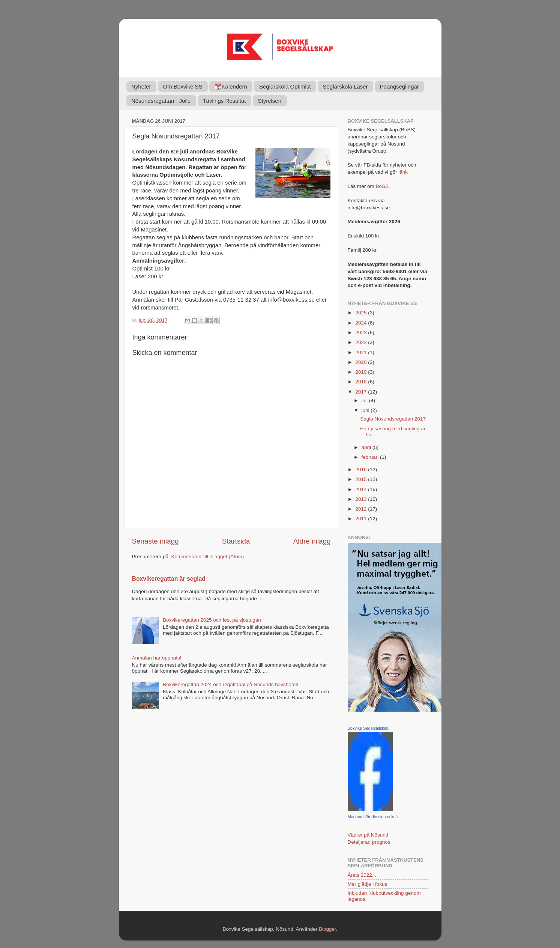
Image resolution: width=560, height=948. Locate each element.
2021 (362, 352)
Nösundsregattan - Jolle (161, 101)
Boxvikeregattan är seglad (169, 579)
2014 (362, 489)
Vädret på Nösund (368, 835)
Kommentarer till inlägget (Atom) (208, 557)
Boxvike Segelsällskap (368, 728)
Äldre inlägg (312, 541)
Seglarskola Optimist (285, 86)
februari (371, 457)
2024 (362, 323)
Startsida (236, 541)
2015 (362, 479)
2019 (362, 372)
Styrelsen (270, 101)
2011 (362, 519)
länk (403, 172)
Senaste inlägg (155, 541)
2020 (362, 362)
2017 (362, 392)
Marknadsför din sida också (373, 817)
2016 (362, 469)
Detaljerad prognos (369, 842)
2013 (362, 499)
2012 (362, 509)
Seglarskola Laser (345, 86)
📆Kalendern (231, 86)
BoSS (382, 186)
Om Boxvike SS (183, 86)
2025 (362, 313)
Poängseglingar (399, 86)
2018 (362, 382)
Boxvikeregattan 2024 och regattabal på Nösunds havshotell (230, 684)
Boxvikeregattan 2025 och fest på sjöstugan (212, 620)
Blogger (327, 929)
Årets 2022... (362, 875)
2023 (362, 333)
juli (365, 400)
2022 (362, 342)
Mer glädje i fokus (368, 884)
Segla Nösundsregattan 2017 (393, 419)
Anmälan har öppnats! (157, 658)
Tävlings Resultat (224, 101)
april (367, 447)
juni (366, 410)
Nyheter (141, 86)
